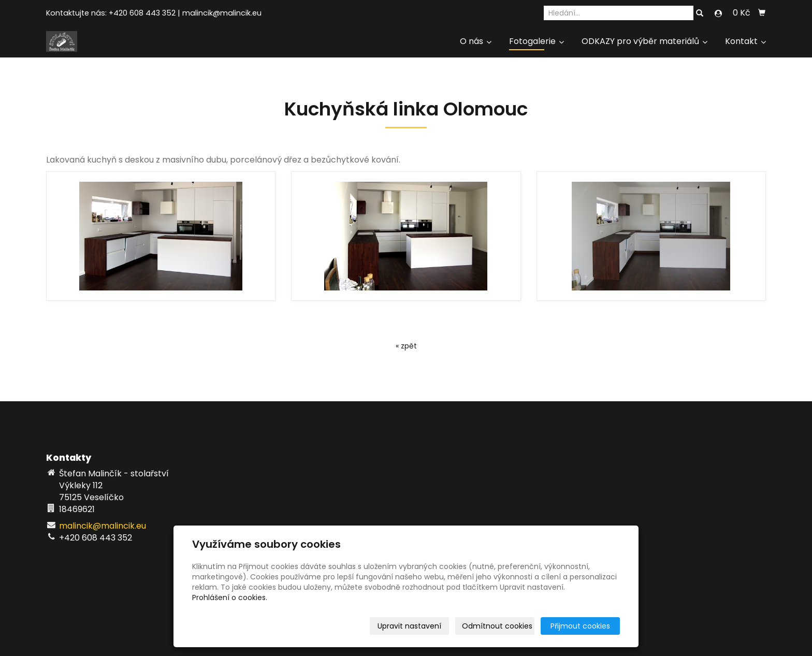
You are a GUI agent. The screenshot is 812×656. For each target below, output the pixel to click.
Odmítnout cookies (497, 626)
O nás (476, 41)
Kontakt (745, 41)
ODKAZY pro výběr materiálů (644, 41)
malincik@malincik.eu (222, 13)
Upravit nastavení (409, 626)
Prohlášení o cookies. (230, 597)
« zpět (406, 346)
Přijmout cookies (580, 626)
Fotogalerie (536, 41)
